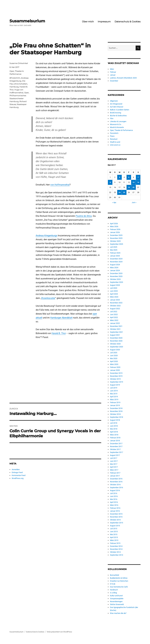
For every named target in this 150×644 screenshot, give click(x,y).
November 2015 (116, 517)
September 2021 (116, 332)
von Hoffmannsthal (60, 185)
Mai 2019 (114, 394)
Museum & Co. (116, 124)
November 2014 (116, 549)
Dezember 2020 (116, 338)
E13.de (113, 584)
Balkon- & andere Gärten (120, 110)
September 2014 (116, 555)
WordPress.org (18, 478)
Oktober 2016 (115, 485)
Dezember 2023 (116, 273)
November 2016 (116, 482)
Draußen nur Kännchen (119, 581)
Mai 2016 (114, 499)
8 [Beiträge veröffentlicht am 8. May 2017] (110, 182)
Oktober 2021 (115, 329)
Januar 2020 (115, 370)
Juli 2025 (114, 247)
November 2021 (116, 326)
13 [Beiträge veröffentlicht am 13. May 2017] (133, 182)
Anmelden (16, 469)
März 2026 (114, 226)
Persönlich (114, 133)
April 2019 (114, 397)
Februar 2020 (115, 367)
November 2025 (116, 238)
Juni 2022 (114, 314)
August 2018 (115, 420)
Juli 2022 (114, 312)
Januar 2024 (115, 270)
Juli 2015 (114, 529)
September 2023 (116, 282)
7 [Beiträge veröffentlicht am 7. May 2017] (138, 177)
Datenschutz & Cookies (128, 22)
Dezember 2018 (116, 408)
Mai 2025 (114, 250)
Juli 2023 (114, 288)
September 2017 (116, 452)
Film (112, 119)
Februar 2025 (115, 253)
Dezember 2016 (116, 479)
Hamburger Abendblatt (61, 318)
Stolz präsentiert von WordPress (59, 632)
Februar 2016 (115, 508)
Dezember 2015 (116, 514)
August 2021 (115, 335)
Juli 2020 (114, 353)
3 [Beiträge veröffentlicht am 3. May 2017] (120, 177)
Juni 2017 (114, 461)
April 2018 (114, 432)
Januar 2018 (115, 441)
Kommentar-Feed (19, 475)
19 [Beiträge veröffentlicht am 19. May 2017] (129, 187)
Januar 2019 (115, 405)
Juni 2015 (114, 531)
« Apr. (114, 202)
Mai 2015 (114, 534)
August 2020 (115, 350)
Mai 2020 (114, 358)
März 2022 (114, 320)
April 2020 (114, 361)
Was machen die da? (118, 613)
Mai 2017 (114, 464)
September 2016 (116, 488)
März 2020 (114, 364)
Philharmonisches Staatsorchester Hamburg (18, 98)
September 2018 (116, 417)
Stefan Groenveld (117, 604)
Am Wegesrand (116, 104)
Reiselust (114, 139)
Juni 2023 (114, 291)
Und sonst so (115, 145)
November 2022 (116, 303)
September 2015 (116, 523)
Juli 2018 (114, 423)
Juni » (134, 202)
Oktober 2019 (115, 379)
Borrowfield (114, 575)
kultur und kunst (116, 596)
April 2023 (114, 294)
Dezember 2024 (116, 259)
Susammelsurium (27, 21)
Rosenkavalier (48, 298)
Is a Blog (113, 593)
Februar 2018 (115, 438)
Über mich (88, 22)
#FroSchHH (15, 78)
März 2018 (114, 435)
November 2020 (116, 341)
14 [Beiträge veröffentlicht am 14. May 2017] (138, 182)
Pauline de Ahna (84, 216)
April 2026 (114, 224)
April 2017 (114, 467)
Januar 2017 (115, 476)
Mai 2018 (114, 429)
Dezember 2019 (116, 373)
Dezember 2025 (116, 235)
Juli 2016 (114, 493)
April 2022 (114, 317)
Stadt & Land (115, 142)
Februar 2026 (115, 229)
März (112, 69)
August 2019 (115, 385)
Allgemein (114, 101)
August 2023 (115, 285)
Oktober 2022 (115, 306)
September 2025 (116, 244)
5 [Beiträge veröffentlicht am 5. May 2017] (129, 177)
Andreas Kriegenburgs (46, 236)
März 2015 (114, 540)
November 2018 (116, 411)
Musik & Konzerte (117, 127)
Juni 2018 (114, 426)
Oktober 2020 (115, 344)
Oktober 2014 (115, 552)
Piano (112, 136)
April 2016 (114, 502)
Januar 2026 (115, 232)
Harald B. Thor (59, 333)
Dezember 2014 (116, 546)
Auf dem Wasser (117, 107)
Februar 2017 (115, 473)
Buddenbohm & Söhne (119, 578)
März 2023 (114, 297)
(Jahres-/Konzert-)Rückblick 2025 (123, 78)
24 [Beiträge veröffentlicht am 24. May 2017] (119, 192)
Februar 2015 (115, 543)
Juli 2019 (114, 388)
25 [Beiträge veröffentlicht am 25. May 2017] (124, 192)
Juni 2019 (114, 391)
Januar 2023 (115, 300)
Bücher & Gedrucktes (118, 116)
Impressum (104, 22)
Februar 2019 (115, 402)
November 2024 (116, 262)
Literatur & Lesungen (118, 121)
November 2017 (116, 446)
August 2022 (115, 309)
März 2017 (114, 470)
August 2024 (115, 265)
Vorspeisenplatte (117, 599)
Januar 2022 (115, 323)
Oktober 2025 (115, 241)
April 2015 (114, 537)
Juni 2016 (114, 496)
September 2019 (116, 382)
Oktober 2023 (115, 279)
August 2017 (115, 455)
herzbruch (114, 590)
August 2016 (115, 490)
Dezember (114, 81)
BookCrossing (115, 113)
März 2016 (114, 505)
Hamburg (14, 87)
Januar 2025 (115, 256)
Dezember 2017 (116, 444)
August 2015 (115, 526)
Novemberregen (116, 601)
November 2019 (116, 376)
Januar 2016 (115, 511)
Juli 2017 (114, 458)
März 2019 (114, 400)
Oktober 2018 (115, 414)
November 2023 (116, 276)
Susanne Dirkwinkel (19, 63)
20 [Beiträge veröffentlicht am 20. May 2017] (133, 187)
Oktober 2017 (115, 449)
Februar (113, 72)
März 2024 (114, 268)
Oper (26, 93)
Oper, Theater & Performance (121, 130)
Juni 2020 (114, 356)
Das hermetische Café (119, 587)
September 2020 (116, 347)
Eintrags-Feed (17, 472)
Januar (113, 75)
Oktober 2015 (115, 520)
